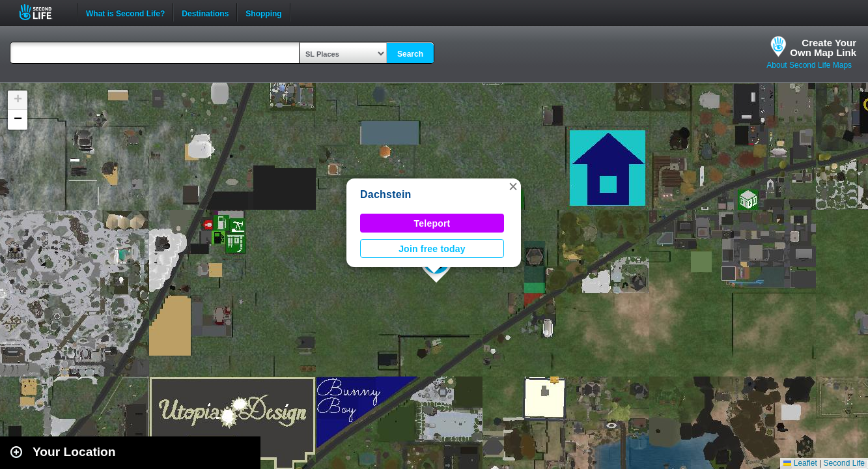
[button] (513, 186)
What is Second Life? (125, 12)
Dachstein (386, 194)
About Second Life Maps (809, 65)
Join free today (432, 249)
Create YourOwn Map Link (823, 48)
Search (410, 54)
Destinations (205, 12)
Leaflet (800, 463)
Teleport (432, 223)
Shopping (263, 12)
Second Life (43, 12)
